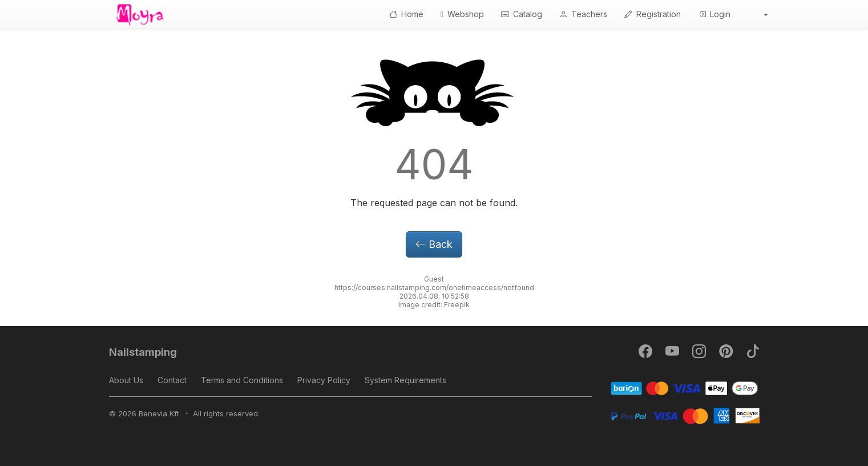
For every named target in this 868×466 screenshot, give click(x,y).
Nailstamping (143, 352)
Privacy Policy (324, 380)
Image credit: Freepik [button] (434, 305)
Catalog (522, 14)
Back (434, 244)
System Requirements (405, 380)
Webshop (462, 14)
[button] (758, 14)
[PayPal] (685, 415)
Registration (653, 14)
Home (406, 14)
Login (714, 14)
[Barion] (685, 387)
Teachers (583, 14)
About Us (126, 380)
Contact (172, 380)
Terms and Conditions (242, 380)
